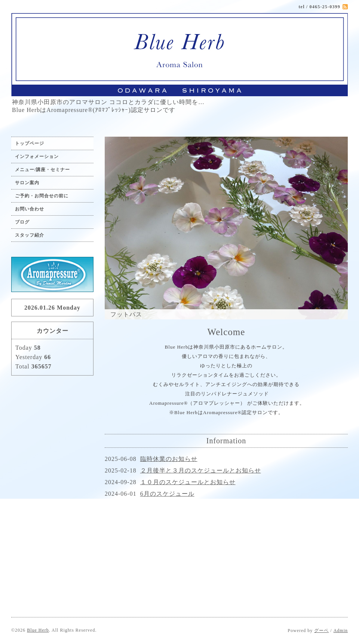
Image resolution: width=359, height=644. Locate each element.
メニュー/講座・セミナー (42, 170)
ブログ (22, 222)
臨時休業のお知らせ (169, 459)
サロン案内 (27, 183)
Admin (341, 631)
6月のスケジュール (167, 494)
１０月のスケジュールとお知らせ (188, 482)
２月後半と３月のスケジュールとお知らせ (201, 470)
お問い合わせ (30, 209)
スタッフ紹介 (30, 235)
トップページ (30, 143)
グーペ (321, 631)
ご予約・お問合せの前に (42, 196)
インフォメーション (37, 157)
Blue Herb (38, 630)
